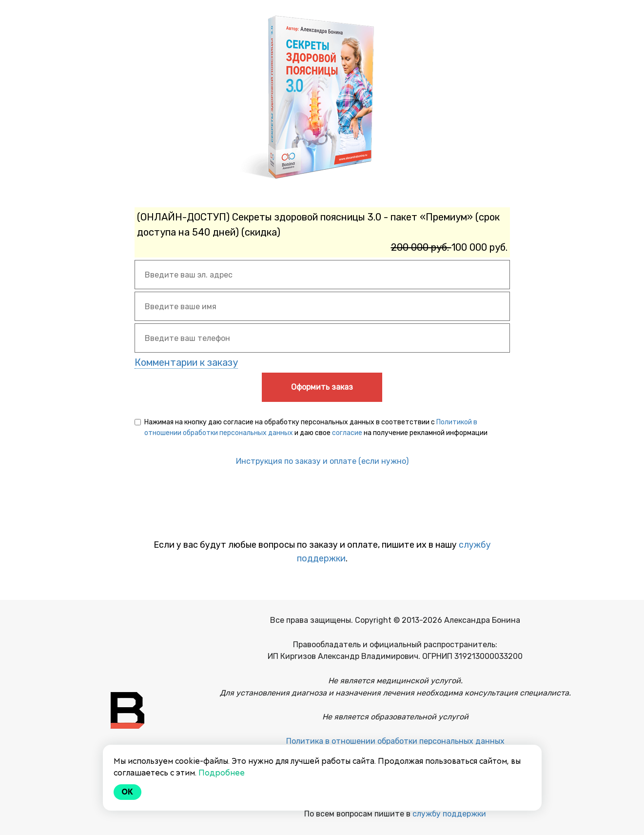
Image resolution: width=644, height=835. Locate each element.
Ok (128, 792)
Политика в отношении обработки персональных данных (395, 741)
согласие (347, 433)
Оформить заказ (322, 387)
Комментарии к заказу (186, 362)
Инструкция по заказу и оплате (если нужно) (322, 461)
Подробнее (222, 773)
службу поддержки (449, 814)
